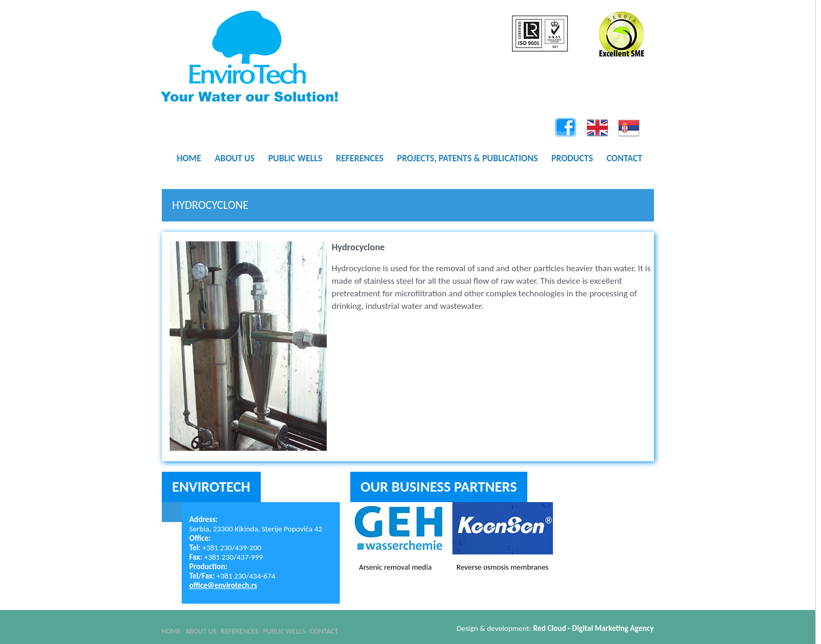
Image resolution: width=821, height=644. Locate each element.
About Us (212, 628)
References (263, 628)
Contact (370, 628)
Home (171, 628)
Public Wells (319, 628)
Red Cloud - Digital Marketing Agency (593, 628)
